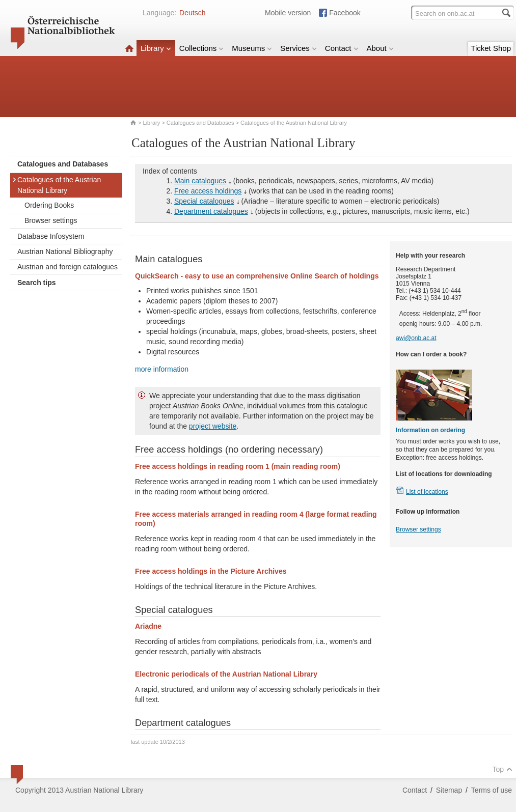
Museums (252, 48)
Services (298, 48)
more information (162, 369)
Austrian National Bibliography (65, 251)
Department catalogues (211, 211)
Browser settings (51, 220)
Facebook (345, 13)
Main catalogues (200, 181)
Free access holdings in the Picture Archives (211, 571)
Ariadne (148, 626)
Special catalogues (204, 201)
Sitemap (449, 790)
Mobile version (288, 13)
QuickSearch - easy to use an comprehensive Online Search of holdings (257, 276)
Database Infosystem (51, 236)
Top (502, 769)
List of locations (427, 492)
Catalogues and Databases (200, 123)
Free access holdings (208, 191)
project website (213, 426)
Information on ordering (430, 430)
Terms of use (492, 790)
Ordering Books (49, 205)
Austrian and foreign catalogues (67, 267)
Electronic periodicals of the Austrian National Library (226, 674)
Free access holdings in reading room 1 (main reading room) (238, 466)
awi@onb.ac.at (416, 338)
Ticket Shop (491, 48)
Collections (201, 48)
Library (156, 48)
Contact (342, 48)
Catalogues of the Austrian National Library (57, 185)
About (380, 48)
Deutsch (192, 13)
